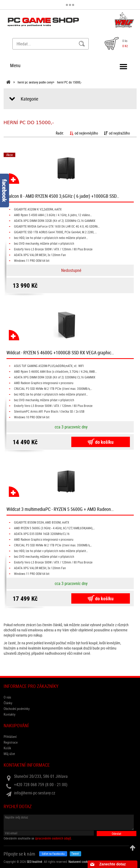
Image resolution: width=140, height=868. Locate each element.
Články (8, 703)
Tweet (75, 853)
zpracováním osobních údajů (53, 838)
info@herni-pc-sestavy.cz (35, 793)
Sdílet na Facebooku (53, 854)
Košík (7, 748)
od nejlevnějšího (84, 133)
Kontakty (9, 714)
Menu (15, 65)
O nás (7, 697)
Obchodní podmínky (17, 709)
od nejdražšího (117, 133)
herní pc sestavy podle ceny (35, 82)
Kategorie (29, 99)
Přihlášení (10, 737)
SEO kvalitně (34, 862)
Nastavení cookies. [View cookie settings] (80, 862)
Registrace (11, 742)
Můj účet (9, 754)
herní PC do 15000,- (69, 82)
